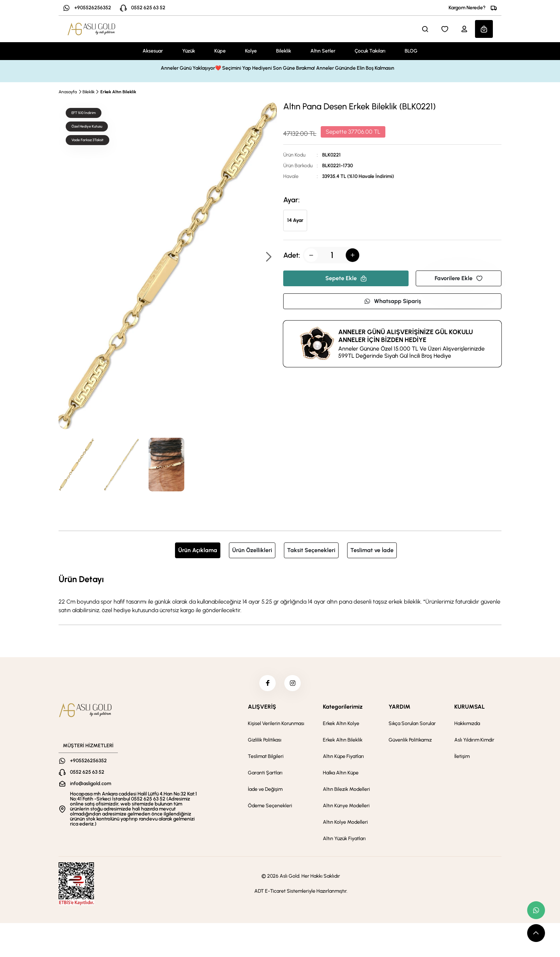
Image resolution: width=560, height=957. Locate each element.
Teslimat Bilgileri (266, 758)
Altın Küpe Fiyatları (343, 758)
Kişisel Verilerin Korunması (276, 725)
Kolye (251, 51)
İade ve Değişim (265, 791)
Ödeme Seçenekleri (270, 807)
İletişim (462, 758)
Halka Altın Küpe (341, 775)
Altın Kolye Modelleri (345, 824)
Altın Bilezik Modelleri (346, 791)
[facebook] (267, 684)
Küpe (220, 51)
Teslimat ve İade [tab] (372, 550)
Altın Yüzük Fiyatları (344, 840)
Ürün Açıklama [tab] (198, 550)
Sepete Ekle (346, 278)
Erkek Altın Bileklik (118, 92)
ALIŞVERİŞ (262, 708)
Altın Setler (323, 51)
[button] (268, 257)
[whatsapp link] (536, 910)
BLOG (411, 51)
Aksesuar (153, 51)
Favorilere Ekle (459, 278)
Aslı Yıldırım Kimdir (474, 742)
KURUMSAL (469, 708)
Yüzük (189, 51)
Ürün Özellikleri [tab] (252, 550)
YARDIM (399, 708)
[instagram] (293, 684)
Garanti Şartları (265, 775)
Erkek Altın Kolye (341, 725)
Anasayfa (68, 92)
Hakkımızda (467, 725)
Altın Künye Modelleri (346, 807)
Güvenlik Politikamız (410, 742)
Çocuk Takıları (370, 51)
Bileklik (284, 51)
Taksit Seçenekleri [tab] (311, 550)
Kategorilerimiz (343, 708)
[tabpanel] (280, 594)
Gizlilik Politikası (265, 742)
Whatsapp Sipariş (392, 301)
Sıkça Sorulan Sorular (412, 725)
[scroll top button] (536, 933)
